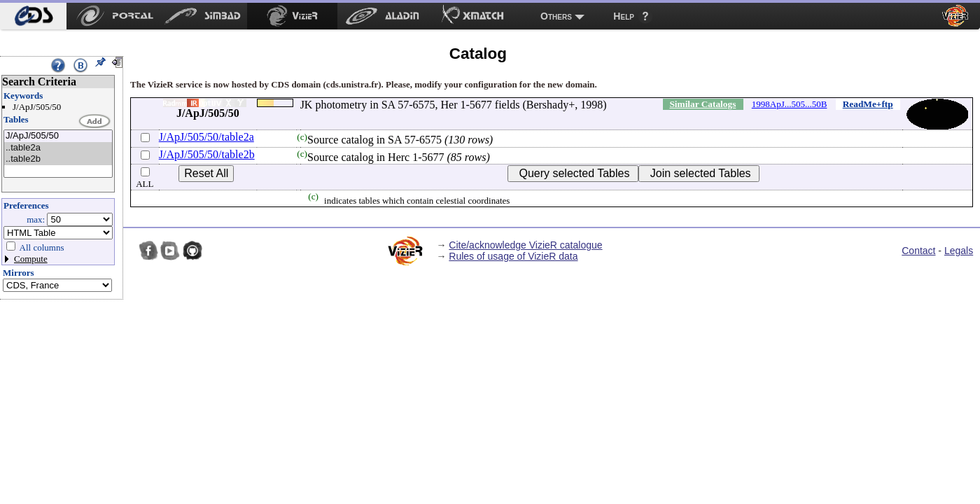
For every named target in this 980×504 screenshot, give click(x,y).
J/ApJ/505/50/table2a (206, 137)
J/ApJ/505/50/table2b (207, 154)
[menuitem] (33, 16)
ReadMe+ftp (868, 104)
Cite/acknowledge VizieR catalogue (525, 245)
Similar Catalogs (702, 104)
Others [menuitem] (556, 16)
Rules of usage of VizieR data (513, 256)
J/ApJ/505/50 (58, 136)
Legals (959, 251)
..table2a (58, 148)
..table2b (58, 159)
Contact (918, 251)
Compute (31, 259)
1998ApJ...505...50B (790, 104)
